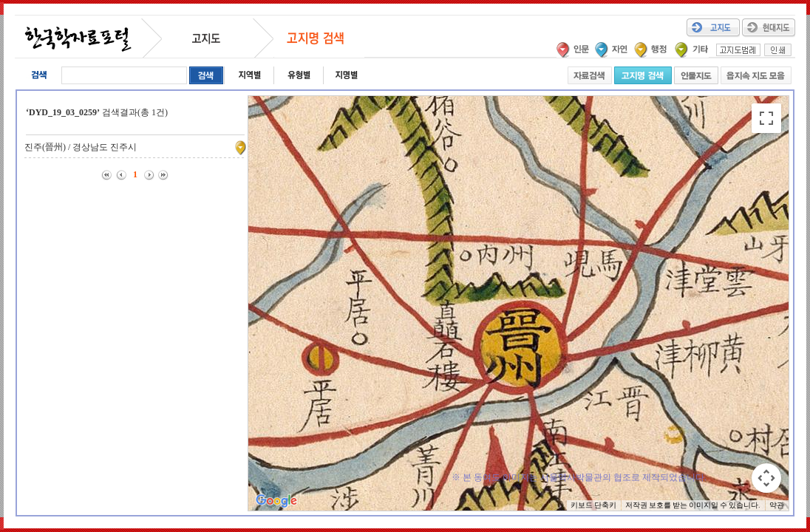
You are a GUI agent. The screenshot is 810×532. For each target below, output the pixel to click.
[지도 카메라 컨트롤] (766, 478)
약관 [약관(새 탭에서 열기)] (777, 505)
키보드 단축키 (593, 505)
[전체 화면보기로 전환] (766, 118)
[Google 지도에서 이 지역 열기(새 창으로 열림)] (276, 501)
